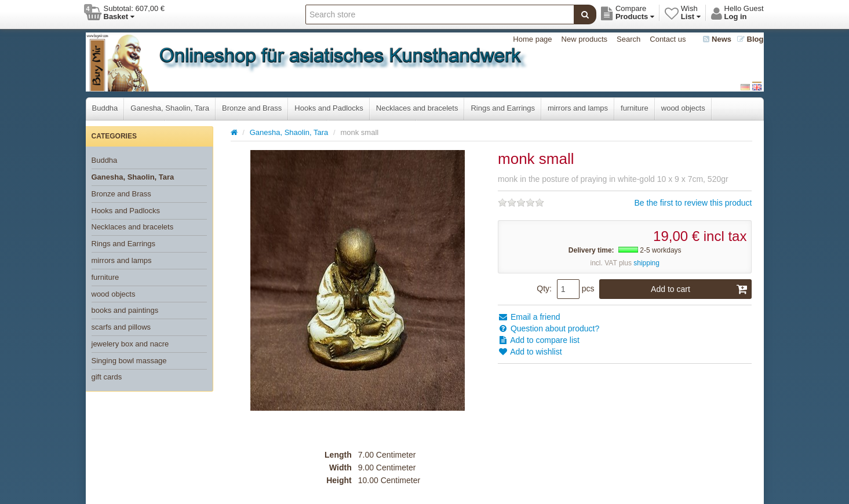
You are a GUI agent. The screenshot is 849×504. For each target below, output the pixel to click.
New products (584, 39)
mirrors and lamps (578, 108)
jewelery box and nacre (130, 344)
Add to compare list (539, 340)
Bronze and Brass (252, 108)
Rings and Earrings (503, 108)
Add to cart (699, 289)
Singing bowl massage (129, 361)
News (717, 39)
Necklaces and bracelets (417, 108)
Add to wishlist (530, 352)
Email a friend (529, 317)
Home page (532, 39)
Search (628, 39)
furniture (635, 108)
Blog (750, 39)
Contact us (668, 39)
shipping (646, 263)
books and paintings (125, 310)
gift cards (107, 377)
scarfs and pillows (121, 327)
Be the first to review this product (693, 203)
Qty (543, 288)
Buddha (105, 108)
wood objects (683, 108)
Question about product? (549, 328)
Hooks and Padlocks (329, 108)
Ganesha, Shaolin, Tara (170, 108)
